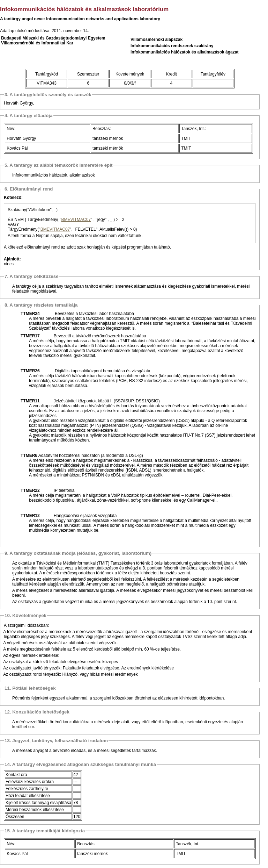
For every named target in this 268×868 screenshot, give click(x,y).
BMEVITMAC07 (76, 220)
